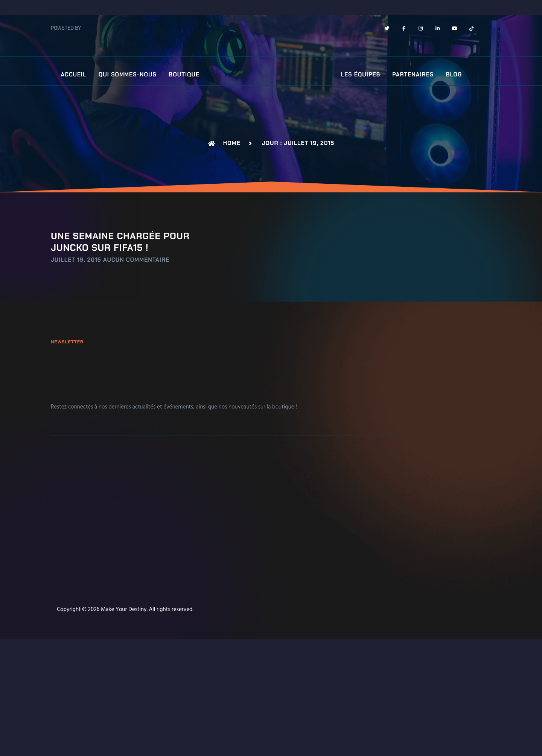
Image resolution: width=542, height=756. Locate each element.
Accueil (73, 75)
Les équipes (361, 75)
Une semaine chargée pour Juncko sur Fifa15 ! (120, 241)
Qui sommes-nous (128, 75)
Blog (454, 75)
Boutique (184, 75)
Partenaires (413, 75)
